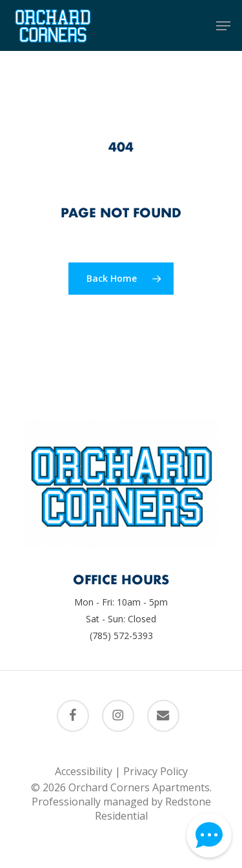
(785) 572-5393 (121, 636)
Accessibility (84, 771)
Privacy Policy (156, 771)
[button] (223, 26)
